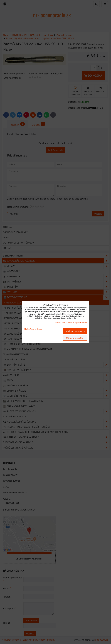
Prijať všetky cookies (75, 331)
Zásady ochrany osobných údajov (71, 322)
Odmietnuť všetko (75, 338)
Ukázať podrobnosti (34, 329)
